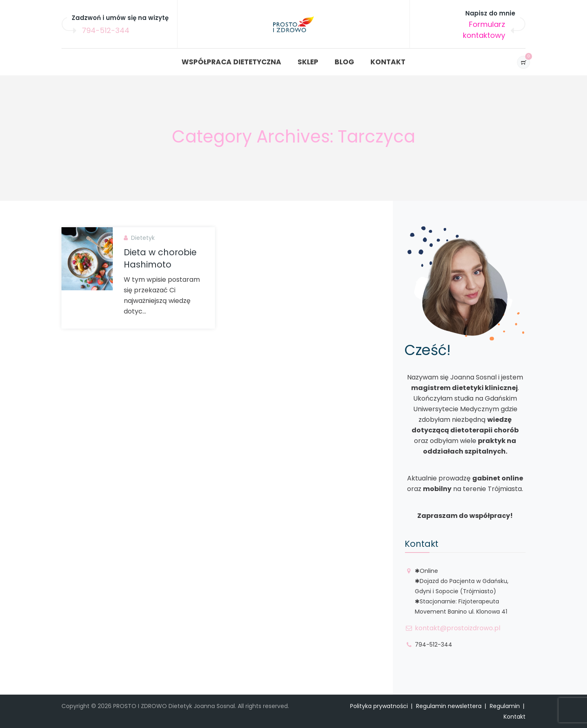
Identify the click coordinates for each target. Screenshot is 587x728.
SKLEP (308, 62)
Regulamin (505, 706)
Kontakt (515, 717)
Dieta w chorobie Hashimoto (160, 258)
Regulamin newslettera (449, 706)
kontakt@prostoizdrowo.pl (458, 628)
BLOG (344, 62)
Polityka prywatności (379, 706)
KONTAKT (388, 62)
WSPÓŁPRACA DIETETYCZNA (231, 62)
